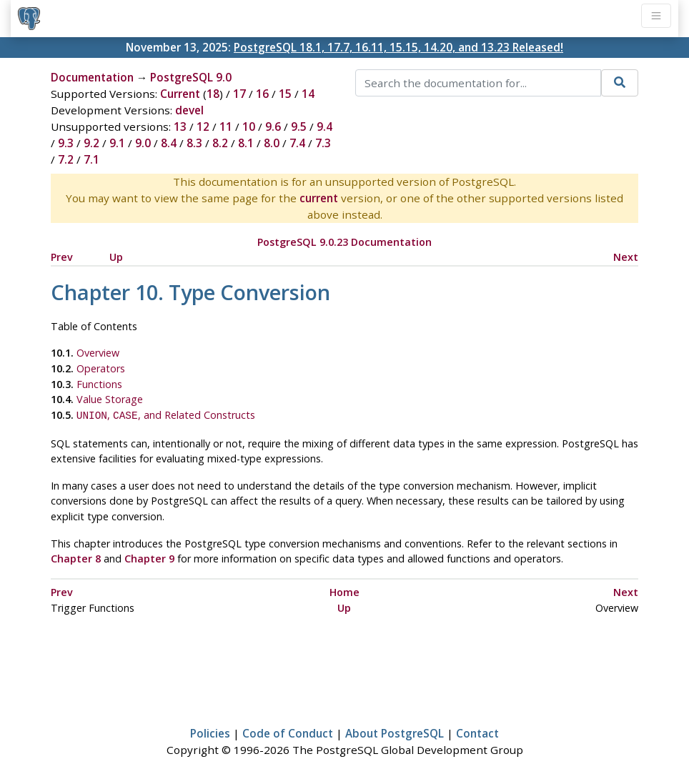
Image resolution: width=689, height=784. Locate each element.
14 (308, 94)
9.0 (143, 143)
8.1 (246, 143)
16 (262, 94)
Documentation (92, 77)
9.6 (273, 126)
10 (249, 126)
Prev (62, 257)
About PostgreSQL (395, 732)
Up (116, 257)
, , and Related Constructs (166, 415)
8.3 (194, 143)
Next (626, 257)
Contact (477, 732)
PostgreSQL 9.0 (191, 77)
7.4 (297, 143)
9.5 (299, 126)
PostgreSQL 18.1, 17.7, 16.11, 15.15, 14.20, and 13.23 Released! (398, 47)
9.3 (66, 143)
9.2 (91, 143)
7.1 (91, 159)
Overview (98, 353)
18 (213, 94)
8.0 (272, 143)
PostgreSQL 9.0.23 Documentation (344, 242)
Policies (210, 732)
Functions (99, 384)
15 (285, 94)
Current (180, 94)
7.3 (323, 143)
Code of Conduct (288, 732)
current (319, 198)
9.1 (117, 143)
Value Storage (110, 399)
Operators (101, 368)
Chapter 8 (76, 557)
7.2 (66, 159)
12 (203, 126)
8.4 (169, 143)
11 (226, 126)
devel (189, 110)
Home (344, 591)
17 (239, 94)
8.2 (220, 143)
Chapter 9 (149, 557)
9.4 (324, 126)
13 (180, 126)
